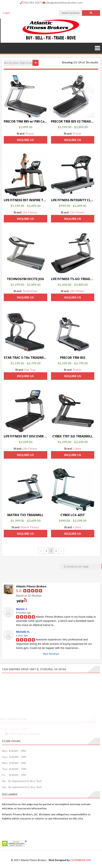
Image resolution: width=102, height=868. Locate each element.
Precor (30, 133)
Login (6, 13)
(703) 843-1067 (31, 3)
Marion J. (22, 609)
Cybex (77, 448)
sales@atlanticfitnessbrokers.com (63, 3)
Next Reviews (51, 654)
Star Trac (30, 370)
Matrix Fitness (30, 527)
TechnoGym (30, 291)
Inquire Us (25, 140)
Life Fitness (30, 212)
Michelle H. (23, 632)
